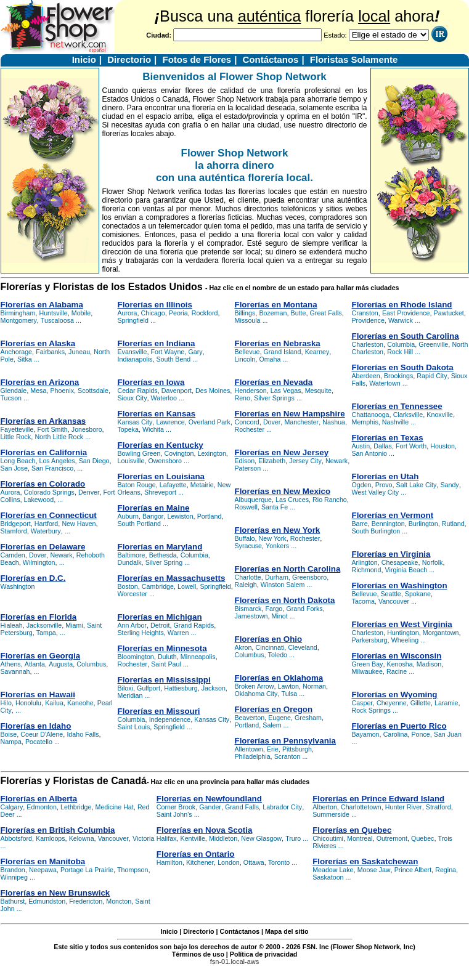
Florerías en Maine (154, 508)
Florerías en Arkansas (43, 421)
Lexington (212, 453)
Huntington (403, 633)
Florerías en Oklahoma (279, 678)
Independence (170, 719)
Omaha (270, 359)
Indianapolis (135, 359)
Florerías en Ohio (269, 639)
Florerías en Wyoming (395, 695)
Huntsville (53, 313)
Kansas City (135, 422)
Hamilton (169, 862)
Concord (247, 422)
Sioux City (133, 398)
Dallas (383, 446)
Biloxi (125, 688)
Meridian (130, 695)
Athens (11, 664)
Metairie (202, 485)
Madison (429, 664)
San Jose (14, 468)
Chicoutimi (328, 838)
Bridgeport (16, 524)
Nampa (11, 742)
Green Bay (368, 664)
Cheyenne (392, 703)
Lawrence (170, 422)
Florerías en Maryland (160, 547)
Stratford (438, 807)
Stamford (14, 531)
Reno (243, 398)
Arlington (365, 562)
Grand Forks (304, 609)
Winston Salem (283, 585)
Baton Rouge (137, 485)
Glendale (14, 391)
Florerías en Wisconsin (397, 656)
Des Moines (213, 391)
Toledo (278, 655)
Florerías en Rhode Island (402, 305)
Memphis (365, 422)
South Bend (174, 359)
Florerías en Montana (276, 305)
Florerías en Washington (400, 585)
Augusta (61, 664)
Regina (446, 870)
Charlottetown (361, 807)
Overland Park (210, 422)
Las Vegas (286, 391)
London (229, 862)
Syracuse (248, 546)
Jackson (214, 688)
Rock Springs (371, 710)
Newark (61, 555)
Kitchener (200, 862)
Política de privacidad (264, 954)
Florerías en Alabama (42, 305)
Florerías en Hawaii (38, 695)
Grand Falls (242, 807)
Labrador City (282, 807)
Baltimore (132, 555)
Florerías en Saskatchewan (365, 861)
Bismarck (248, 609)
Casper (362, 703)
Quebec (422, 838)
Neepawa (43, 870)
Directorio (129, 59)
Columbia (194, 555)
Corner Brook (176, 807)
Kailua (54, 703)
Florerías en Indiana (157, 343)
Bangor (153, 516)
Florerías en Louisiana (161, 476)
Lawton (288, 686)
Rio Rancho (330, 500)
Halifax (167, 838)
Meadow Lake (333, 870)
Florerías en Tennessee (397, 406)
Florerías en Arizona (40, 382)
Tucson (11, 398)
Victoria (143, 838)
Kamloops (50, 838)
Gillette (421, 703)
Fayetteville (17, 429)
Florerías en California (44, 452)
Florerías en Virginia (391, 554)
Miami (74, 625)
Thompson (133, 870)
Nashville (395, 422)
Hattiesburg (181, 688)
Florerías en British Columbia (58, 830)
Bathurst (13, 901)
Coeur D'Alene (42, 734)
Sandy (449, 485)
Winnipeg (14, 877)
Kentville (193, 838)
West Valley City (376, 492)
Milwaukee (367, 671)
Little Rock (16, 437)
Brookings (398, 376)
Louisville (131, 461)
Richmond (367, 570)
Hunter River (404, 807)
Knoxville (440, 415)
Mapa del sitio (287, 931)
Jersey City (305, 461)
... (79, 320)
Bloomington (136, 657)
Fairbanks (50, 352)
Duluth (167, 657)
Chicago (153, 313)
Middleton (223, 838)
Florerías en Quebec (352, 830)
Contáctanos (271, 59)
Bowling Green (139, 453)
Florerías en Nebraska (278, 343)
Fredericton (86, 901)
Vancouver (394, 601)
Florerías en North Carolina (288, 569)
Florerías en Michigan (160, 617)
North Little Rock (59, 437)
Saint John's (174, 814)
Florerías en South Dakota (403, 367)
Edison (245, 461)
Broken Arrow (255, 686)
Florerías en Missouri (159, 711)
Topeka (128, 429)
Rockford (205, 313)
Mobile (81, 313)
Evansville (133, 352)
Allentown (249, 749)
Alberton (325, 807)
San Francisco (52, 468)
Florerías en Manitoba (43, 861)
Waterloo (164, 398)
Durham (277, 577)
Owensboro (165, 461)
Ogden (362, 485)
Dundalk (130, 562)
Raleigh (246, 585)
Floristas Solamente (354, 59)
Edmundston (47, 901)
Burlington (423, 524)
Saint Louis (134, 727)
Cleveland (302, 647)
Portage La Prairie (87, 870)
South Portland (140, 524)
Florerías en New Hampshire (290, 414)
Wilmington (39, 562)
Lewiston (181, 516)
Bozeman (273, 313)
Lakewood (39, 500)
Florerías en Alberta (39, 799)
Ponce (420, 734)
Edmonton (42, 807)
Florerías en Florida (39, 617)
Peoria (178, 313)
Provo (384, 485)
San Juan (448, 734)
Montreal (360, 838)
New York (273, 538)
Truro (293, 838)
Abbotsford (17, 838)
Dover (38, 555)
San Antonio (369, 453)
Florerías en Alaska (38, 343)
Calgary (12, 807)
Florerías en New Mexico (283, 491)
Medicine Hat (115, 807)
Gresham (308, 718)
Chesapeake (400, 562)
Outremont (392, 838)
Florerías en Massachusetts (172, 578)
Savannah (15, 671)
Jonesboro (87, 429)
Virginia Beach (406, 570)
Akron (243, 647)
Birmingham (18, 313)
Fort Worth (411, 446)
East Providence (406, 313)
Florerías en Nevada (274, 382)
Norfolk (433, 562)
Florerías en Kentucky (161, 445)
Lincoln (245, 359)
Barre (360, 524)
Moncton (119, 901)
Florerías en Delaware (43, 547)
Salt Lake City (417, 485)
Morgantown (441, 633)
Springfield (133, 320)
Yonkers (277, 546)
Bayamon (366, 734)
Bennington (388, 524)
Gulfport (149, 688)
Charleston (368, 344)
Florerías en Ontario (196, 854)
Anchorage (17, 352)
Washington (18, 586)
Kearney (317, 352)
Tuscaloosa (57, 320)
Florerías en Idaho (36, 726)
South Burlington (376, 531)
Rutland (453, 524)
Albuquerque (253, 500)
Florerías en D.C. (33, 578)
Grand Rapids (194, 625)
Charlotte (248, 577)
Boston (128, 586)
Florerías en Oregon (274, 709)
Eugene (279, 718)
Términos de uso (198, 954)
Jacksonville (44, 625)
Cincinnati (270, 647)
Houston (442, 446)
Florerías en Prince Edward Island (378, 799)
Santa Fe (275, 507)
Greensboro (309, 577)
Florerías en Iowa (151, 382)
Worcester (133, 594)
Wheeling (405, 640)
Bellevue (247, 352)
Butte (299, 313)
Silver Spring (164, 562)
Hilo (6, 703)
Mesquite (318, 391)
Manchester (301, 422)
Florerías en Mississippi (164, 680)
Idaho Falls (83, 734)
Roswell (246, 507)
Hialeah (12, 625)
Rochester (133, 664)
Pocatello (39, 742)
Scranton (288, 756)
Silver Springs (274, 398)
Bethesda (163, 555)
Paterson (248, 468)
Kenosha (400, 664)
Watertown (385, 383)
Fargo (274, 609)
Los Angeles (57, 461)
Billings (245, 313)
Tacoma (363, 601)
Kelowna (82, 838)
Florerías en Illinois (155, 305)
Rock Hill (400, 352)
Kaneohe (80, 703)
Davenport (177, 391)
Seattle (391, 594)
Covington (179, 453)
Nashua (334, 422)
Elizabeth (272, 461)
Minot (280, 616)
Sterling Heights (141, 633)
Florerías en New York (278, 530)
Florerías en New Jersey (282, 452)
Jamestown (251, 616)
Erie (273, 749)
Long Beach (18, 461)
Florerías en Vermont (393, 515)
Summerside (331, 814)
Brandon (13, 870)
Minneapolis (198, 657)
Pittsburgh (297, 749)
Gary (195, 352)
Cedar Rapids (138, 391)
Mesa (38, 391)
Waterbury (46, 531)
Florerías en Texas (388, 438)
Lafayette (173, 485)
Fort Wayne (168, 352)
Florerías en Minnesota (162, 648)
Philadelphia (253, 756)
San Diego (94, 461)
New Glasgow (261, 838)
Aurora (10, 492)
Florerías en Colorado (43, 484)
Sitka (25, 359)
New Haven (79, 524)
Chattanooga (371, 415)
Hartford (47, 524)
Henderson (251, 391)
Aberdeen (366, 376)
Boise (9, 734)
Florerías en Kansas (157, 414)
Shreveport (160, 492)
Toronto (279, 862)
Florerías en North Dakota (285, 600)
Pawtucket (449, 313)
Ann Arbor (132, 625)
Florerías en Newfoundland (209, 799)
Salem (272, 725)
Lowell (187, 586)
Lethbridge (76, 807)
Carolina (396, 734)
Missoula (248, 320)
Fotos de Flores (197, 59)
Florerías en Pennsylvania (285, 741)
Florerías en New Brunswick (55, 893)
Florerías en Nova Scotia (205, 830)
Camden (13, 555)
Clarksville (408, 415)
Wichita (153, 429)
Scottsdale (93, 391)
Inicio (84, 59)
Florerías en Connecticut (49, 515)
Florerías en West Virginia (402, 624)
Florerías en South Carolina (406, 336)
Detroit (160, 625)
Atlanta (35, 664)
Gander (210, 807)
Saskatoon (328, 877)
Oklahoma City (256, 694)
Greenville (433, 344)
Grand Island (283, 352)
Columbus (91, 664)
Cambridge (158, 586)
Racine (397, 671)
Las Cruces (292, 500)
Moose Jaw (374, 870)
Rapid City (432, 376)
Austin (361, 446)
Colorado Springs (49, 492)
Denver (89, 492)
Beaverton (250, 718)
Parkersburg (370, 640)
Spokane (418, 594)
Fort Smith (53, 429)
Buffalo (245, 538)
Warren (178, 633)
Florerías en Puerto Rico (399, 726)
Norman (314, 686)
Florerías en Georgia (41, 656)
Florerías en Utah (385, 476)
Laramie (447, 703)
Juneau (79, 352)
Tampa (46, 633)
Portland (210, 516)
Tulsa (290, 694)
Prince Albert (413, 870)
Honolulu (28, 703)
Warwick (401, 320)
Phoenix (62, 391)
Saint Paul (166, 664)
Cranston (365, 313)
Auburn (128, 516)
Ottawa (254, 862)
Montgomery (19, 320)
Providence (368, 320)
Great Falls (326, 313)
